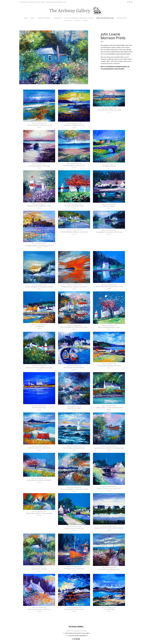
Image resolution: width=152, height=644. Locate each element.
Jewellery (77, 20)
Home (26, 18)
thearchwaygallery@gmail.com (56, 2)
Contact (85, 20)
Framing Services (122, 18)
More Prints (68, 20)
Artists (32, 18)
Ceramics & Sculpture (44, 18)
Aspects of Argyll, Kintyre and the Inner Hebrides (79, 18)
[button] (24, 57)
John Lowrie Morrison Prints (105, 18)
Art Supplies (57, 18)
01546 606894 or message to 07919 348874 (32, 2)
